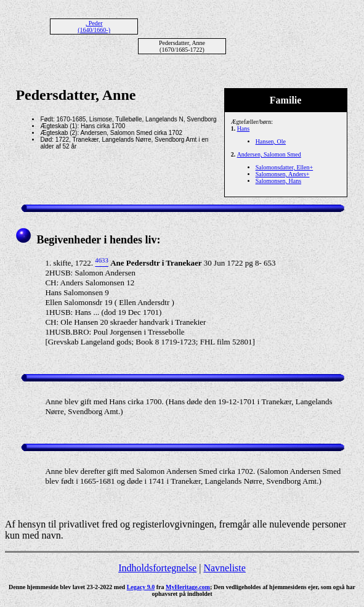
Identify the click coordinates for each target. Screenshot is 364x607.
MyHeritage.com (188, 587)
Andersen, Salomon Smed (269, 154)
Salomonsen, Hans (278, 181)
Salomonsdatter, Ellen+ (285, 167)
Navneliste (224, 568)
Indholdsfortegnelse (157, 568)
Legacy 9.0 (141, 587)
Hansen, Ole (271, 141)
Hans (244, 128)
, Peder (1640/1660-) (94, 26)
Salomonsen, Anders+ (283, 174)
